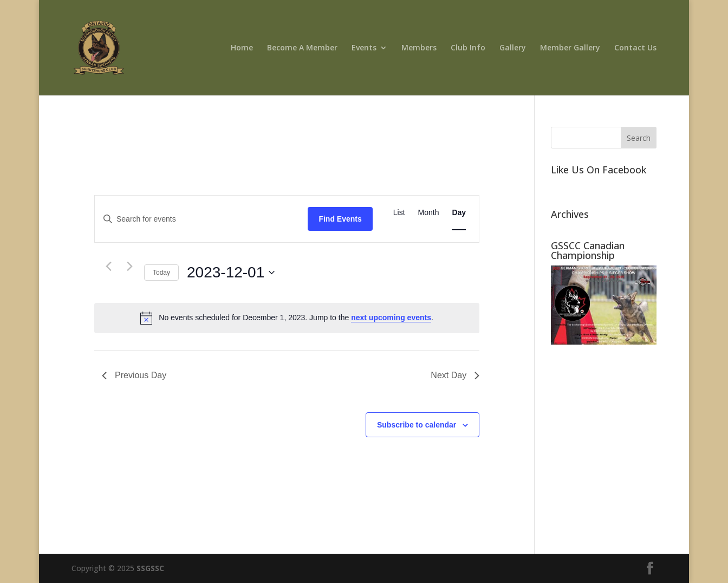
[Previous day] (108, 267)
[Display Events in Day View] (459, 213)
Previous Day (134, 375)
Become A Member (302, 48)
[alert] (287, 318)
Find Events (340, 219)
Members (419, 48)
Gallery (513, 48)
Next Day (455, 375)
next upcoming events (391, 318)
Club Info (468, 48)
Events (364, 48)
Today (161, 273)
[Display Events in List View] (399, 213)
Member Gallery (570, 48)
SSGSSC (150, 568)
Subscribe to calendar (417, 425)
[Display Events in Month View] (429, 213)
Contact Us (635, 48)
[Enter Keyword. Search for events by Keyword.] (201, 219)
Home (242, 48)
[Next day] (129, 267)
